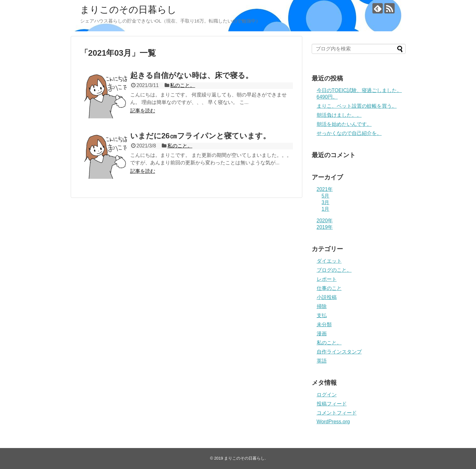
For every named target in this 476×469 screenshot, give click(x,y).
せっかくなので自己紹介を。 (349, 133)
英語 (322, 361)
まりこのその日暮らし (128, 10)
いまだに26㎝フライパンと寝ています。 (200, 136)
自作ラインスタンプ (339, 352)
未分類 (324, 325)
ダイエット (329, 261)
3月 (326, 202)
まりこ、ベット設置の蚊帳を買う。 (357, 106)
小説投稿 (327, 297)
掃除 (322, 306)
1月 (326, 209)
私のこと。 (182, 85)
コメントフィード (337, 413)
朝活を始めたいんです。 (344, 124)
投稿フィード (332, 404)
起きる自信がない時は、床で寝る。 (192, 75)
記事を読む (143, 111)
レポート (327, 279)
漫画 (322, 334)
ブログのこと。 (334, 270)
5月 (326, 196)
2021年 (325, 189)
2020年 (325, 221)
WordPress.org (333, 422)
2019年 (325, 227)
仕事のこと (329, 288)
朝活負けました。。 (339, 115)
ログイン (327, 395)
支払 (322, 315)
